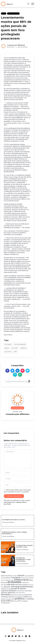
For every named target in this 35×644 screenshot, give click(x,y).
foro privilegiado (20, 344)
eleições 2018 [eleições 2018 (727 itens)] (9, 587)
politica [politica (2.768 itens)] (20, 599)
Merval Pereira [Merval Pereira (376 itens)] (17, 597)
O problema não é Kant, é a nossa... (14, 520)
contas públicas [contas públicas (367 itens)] (6, 578)
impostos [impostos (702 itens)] (5, 591)
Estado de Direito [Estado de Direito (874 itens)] (19, 589)
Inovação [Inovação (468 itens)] (28, 591)
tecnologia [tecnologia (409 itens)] (24, 601)
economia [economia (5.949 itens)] (14, 582)
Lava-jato (15, 348)
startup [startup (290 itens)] (16, 601)
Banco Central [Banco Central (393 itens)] (14, 576)
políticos (24, 348)
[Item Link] (8, 547)
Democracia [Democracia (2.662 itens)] (21, 580)
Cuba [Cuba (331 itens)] (12, 580)
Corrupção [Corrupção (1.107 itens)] (16, 578)
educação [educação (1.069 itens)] (11, 585)
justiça (7, 348)
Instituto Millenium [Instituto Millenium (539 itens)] (8, 593)
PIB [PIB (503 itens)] (14, 599)
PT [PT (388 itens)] (26, 599)
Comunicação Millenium (16, 45)
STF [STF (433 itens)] (19, 601)
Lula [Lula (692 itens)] (10, 597)
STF (15, 352)
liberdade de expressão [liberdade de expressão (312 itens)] (17, 595)
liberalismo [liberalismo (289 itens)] (22, 593)
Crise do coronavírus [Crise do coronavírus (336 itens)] (27, 578)
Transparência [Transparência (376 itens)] (5, 603)
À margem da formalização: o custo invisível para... (23, 559)
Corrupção (8, 344)
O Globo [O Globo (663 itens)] (25, 597)
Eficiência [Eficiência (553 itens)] (19, 585)
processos (8, 352)
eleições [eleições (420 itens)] (26, 585)
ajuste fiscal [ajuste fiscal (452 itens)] (5, 576)
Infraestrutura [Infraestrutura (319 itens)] (21, 591)
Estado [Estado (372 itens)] (9, 589)
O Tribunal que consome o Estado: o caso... (24, 546)
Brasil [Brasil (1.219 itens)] (21, 575)
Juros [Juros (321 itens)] (17, 593)
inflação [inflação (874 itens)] (13, 591)
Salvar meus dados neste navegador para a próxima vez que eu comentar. (17, 491)
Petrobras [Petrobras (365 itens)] (9, 599)
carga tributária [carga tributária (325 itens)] (29, 576)
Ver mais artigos (17, 408)
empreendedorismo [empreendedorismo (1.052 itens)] (24, 587)
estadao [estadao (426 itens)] (4, 589)
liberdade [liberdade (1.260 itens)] (6, 595)
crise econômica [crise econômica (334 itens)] (6, 580)
